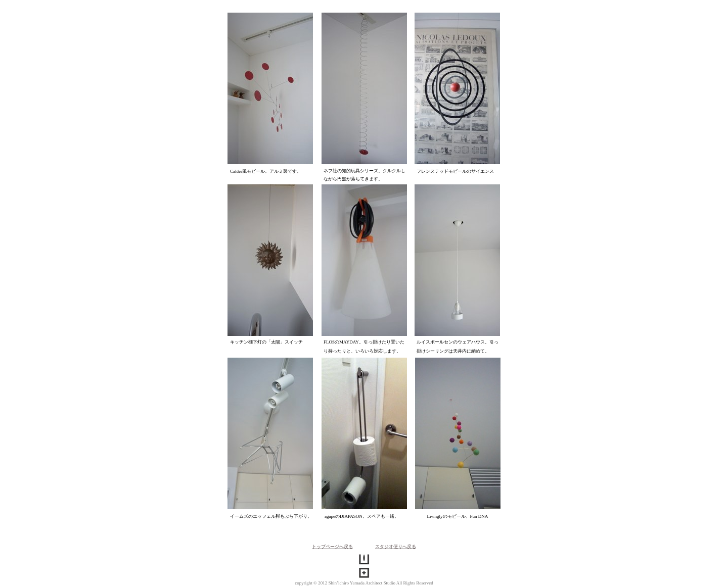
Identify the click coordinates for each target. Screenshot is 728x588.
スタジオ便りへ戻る (396, 547)
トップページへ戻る (332, 547)
